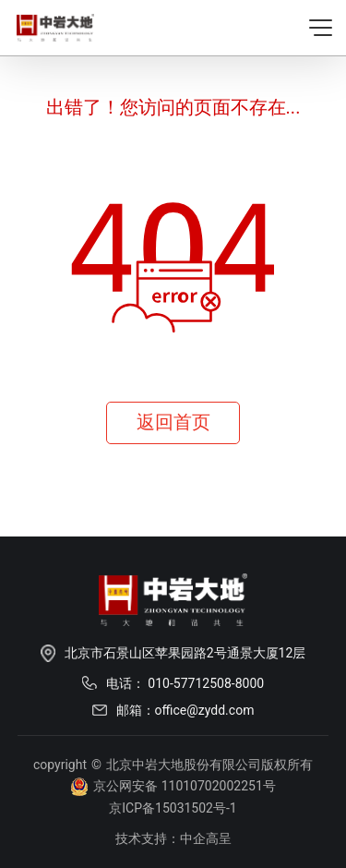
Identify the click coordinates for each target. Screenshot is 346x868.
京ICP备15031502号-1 (173, 808)
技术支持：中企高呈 (173, 838)
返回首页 (173, 422)
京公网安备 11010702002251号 (173, 787)
